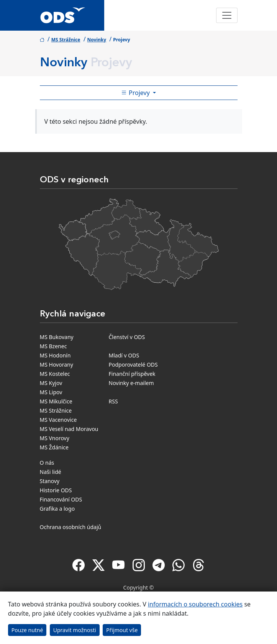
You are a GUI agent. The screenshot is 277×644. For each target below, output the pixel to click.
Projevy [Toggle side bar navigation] (136, 93)
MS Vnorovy (55, 438)
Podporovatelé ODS (133, 365)
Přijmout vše (122, 630)
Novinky (97, 40)
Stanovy (50, 481)
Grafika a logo (57, 509)
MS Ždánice (54, 447)
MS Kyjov (51, 383)
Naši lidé (51, 472)
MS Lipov (51, 392)
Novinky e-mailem (131, 383)
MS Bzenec (53, 346)
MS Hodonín (55, 355)
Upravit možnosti (75, 630)
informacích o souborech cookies (195, 604)
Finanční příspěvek (132, 374)
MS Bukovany (57, 337)
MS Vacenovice (58, 420)
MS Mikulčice (56, 401)
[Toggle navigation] (227, 15)
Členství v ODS (127, 337)
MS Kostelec (55, 374)
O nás (47, 463)
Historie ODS (56, 490)
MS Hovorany (57, 365)
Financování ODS (61, 499)
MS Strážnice (66, 40)
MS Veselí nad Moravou (69, 429)
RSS (113, 401)
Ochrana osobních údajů (71, 527)
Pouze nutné (27, 630)
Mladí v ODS (124, 355)
